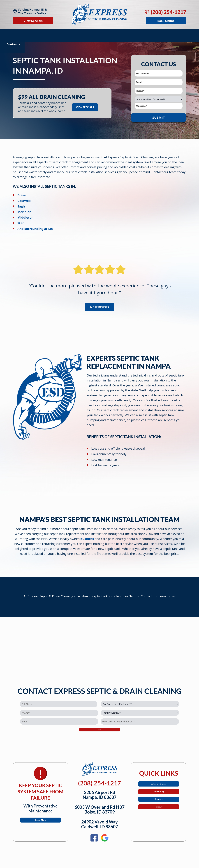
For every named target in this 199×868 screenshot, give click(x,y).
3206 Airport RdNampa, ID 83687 (100, 796)
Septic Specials (83, 33)
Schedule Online (159, 786)
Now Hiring (159, 797)
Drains (39, 33)
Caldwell (24, 197)
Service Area (132, 33)
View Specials (33, 21)
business (87, 535)
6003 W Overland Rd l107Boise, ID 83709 (100, 810)
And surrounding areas (35, 225)
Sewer (58, 33)
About (156, 33)
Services (159, 809)
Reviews (110, 33)
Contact (176, 33)
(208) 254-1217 (165, 12)
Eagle (21, 203)
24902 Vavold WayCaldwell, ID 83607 (100, 825)
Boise (22, 191)
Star (21, 219)
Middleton (25, 214)
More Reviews (99, 303)
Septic (20, 33)
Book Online (166, 21)
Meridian (24, 208)
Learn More (40, 822)
